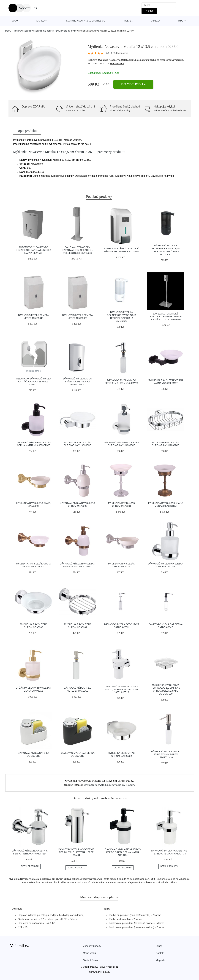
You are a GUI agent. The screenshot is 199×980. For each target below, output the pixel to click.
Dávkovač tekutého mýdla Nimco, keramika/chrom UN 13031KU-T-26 (121, 689)
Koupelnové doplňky (44, 31)
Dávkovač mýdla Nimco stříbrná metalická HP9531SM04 (77, 382)
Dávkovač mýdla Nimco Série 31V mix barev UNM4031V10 (166, 754)
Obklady (156, 21)
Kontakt (160, 953)
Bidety (182, 21)
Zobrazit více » (117, 64)
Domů (15, 21)
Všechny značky (92, 946)
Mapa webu (89, 953)
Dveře (128, 21)
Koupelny (41, 21)
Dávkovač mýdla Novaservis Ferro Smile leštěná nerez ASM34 (76, 852)
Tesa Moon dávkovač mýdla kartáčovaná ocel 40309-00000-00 (33, 382)
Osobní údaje (90, 960)
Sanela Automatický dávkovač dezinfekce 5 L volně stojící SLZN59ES (77, 250)
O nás (159, 946)
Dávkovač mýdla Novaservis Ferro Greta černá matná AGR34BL (123, 852)
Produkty (17, 31)
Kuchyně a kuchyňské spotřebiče (85, 21)
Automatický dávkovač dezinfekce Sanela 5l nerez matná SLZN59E (33, 250)
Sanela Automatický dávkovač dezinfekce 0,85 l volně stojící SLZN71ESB (166, 317)
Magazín (161, 960)
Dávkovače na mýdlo (66, 31)
